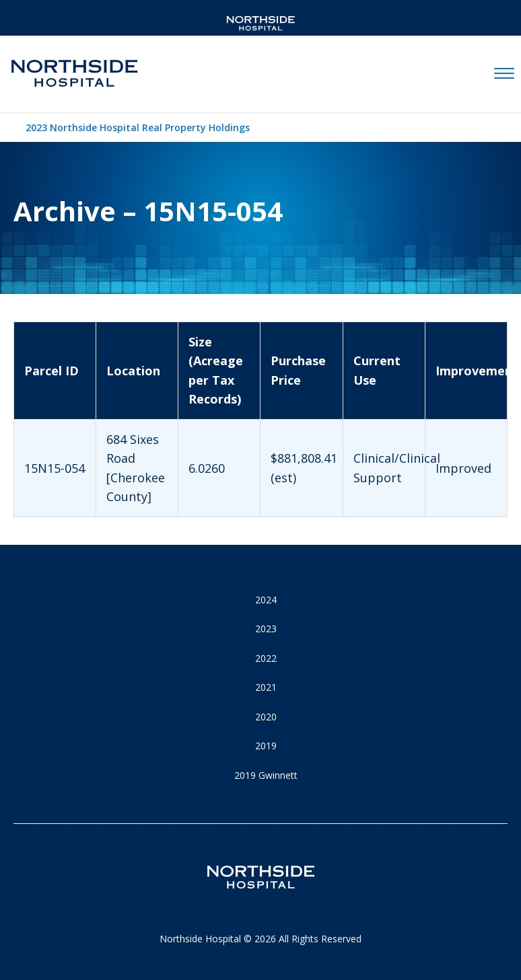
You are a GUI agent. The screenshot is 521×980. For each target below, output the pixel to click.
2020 (266, 717)
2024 (266, 600)
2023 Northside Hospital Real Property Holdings (138, 127)
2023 (266, 629)
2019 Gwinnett (266, 775)
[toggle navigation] (504, 74)
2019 (266, 746)
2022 (266, 658)
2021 (266, 687)
